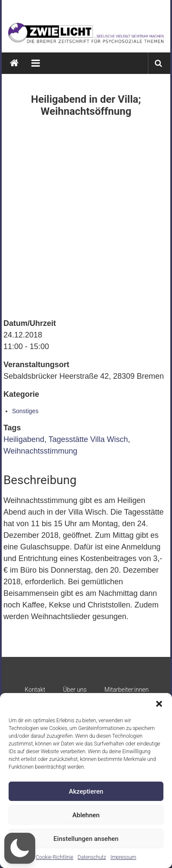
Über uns (75, 690)
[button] (159, 704)
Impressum (123, 857)
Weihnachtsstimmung (40, 451)
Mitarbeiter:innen (127, 690)
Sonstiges (25, 411)
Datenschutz (92, 857)
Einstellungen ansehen (86, 839)
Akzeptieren (86, 791)
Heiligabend (24, 439)
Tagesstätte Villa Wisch (88, 439)
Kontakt (35, 690)
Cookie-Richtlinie (54, 857)
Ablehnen (86, 815)
